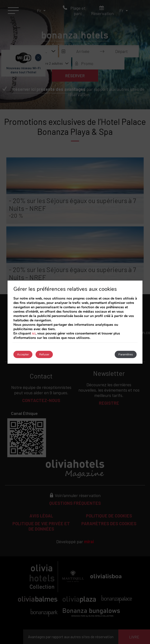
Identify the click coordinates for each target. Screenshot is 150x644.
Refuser (44, 354)
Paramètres (126, 354)
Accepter (23, 354)
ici (34, 333)
